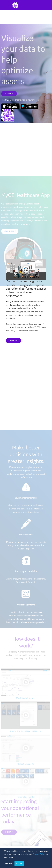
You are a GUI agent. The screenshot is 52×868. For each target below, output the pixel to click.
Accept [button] (19, 863)
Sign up (13, 341)
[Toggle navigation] (34, 5)
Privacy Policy (39, 854)
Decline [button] (9, 863)
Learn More (10, 240)
